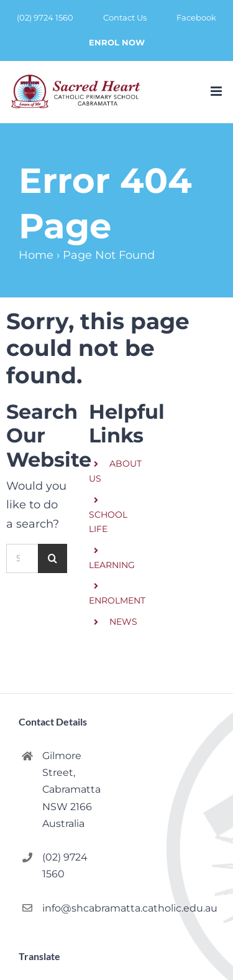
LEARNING (112, 565)
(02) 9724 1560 (65, 866)
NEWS (123, 622)
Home (36, 255)
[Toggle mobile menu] (217, 91)
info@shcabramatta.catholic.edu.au (74, 908)
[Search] (53, 558)
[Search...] (22, 558)
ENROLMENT (117, 600)
